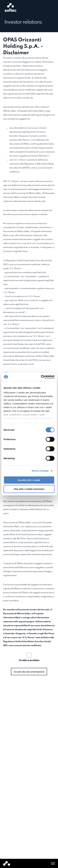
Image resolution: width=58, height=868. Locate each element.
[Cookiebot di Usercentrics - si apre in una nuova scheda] (41, 377)
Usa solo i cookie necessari (29, 489)
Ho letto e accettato (29, 660)
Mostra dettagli (40, 471)
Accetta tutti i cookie (29, 480)
